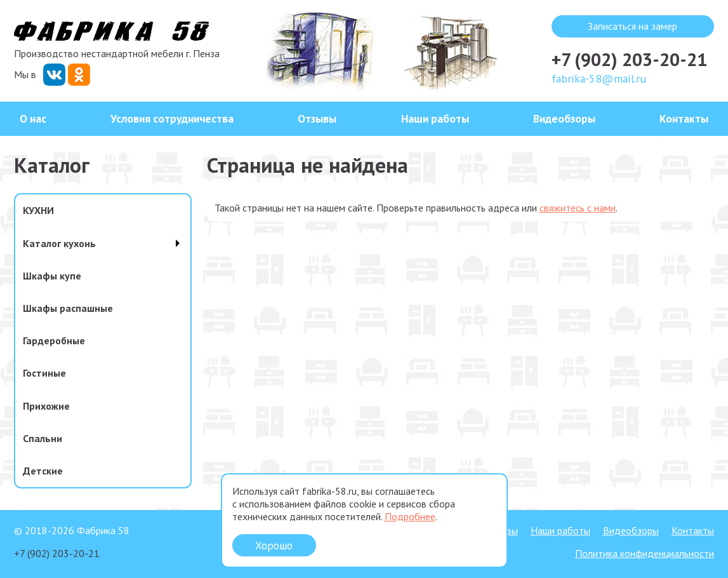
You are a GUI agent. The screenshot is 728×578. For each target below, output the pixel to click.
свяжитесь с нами (578, 208)
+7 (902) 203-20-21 (629, 59)
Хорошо (274, 545)
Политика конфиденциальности (645, 553)
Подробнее (410, 516)
